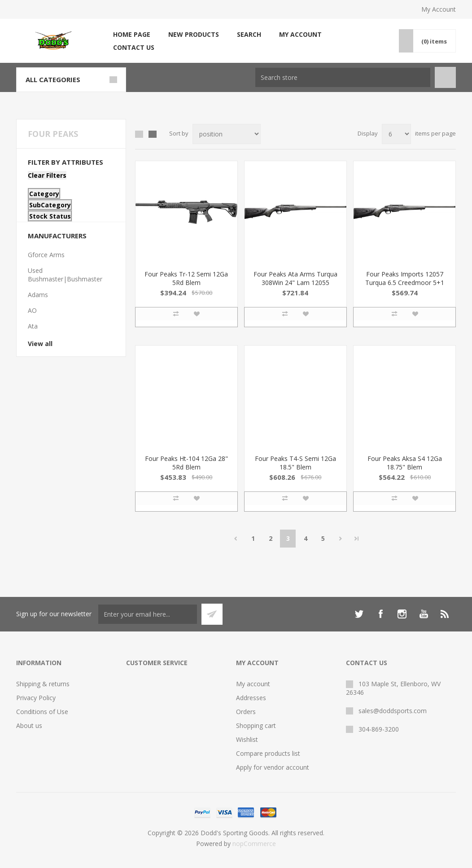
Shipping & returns (43, 684)
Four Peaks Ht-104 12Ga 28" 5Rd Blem (186, 463)
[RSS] (445, 614)
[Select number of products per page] (396, 134)
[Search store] (343, 77)
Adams (38, 295)
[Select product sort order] (227, 134)
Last (357, 539)
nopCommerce (254, 844)
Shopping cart (256, 726)
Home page (132, 34)
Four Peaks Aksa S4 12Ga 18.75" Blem (405, 463)
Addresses (251, 698)
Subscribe (212, 614)
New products (194, 34)
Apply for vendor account (273, 767)
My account (300, 34)
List (153, 134)
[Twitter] (359, 614)
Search (249, 34)
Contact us (134, 47)
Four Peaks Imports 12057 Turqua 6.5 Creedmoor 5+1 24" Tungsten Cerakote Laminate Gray (405, 287)
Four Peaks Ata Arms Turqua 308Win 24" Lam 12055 (295, 278)
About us (29, 726)
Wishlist (247, 739)
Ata (33, 326)
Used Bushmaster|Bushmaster (65, 275)
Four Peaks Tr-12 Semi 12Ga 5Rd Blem (186, 278)
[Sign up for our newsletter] (148, 614)
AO (32, 310)
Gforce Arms (46, 255)
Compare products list (268, 753)
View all (40, 344)
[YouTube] (424, 614)
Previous (235, 539)
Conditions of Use (42, 712)
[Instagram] (402, 614)
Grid (139, 134)
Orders (246, 712)
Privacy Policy (36, 698)
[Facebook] (380, 614)
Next (340, 539)
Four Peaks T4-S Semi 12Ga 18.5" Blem (295, 463)
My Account (439, 9)
